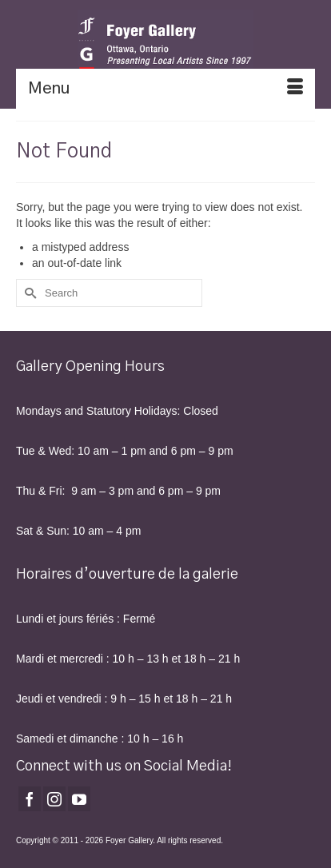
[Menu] (165, 89)
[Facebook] (30, 799)
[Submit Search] (28, 293)
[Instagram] (54, 799)
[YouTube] (79, 799)
